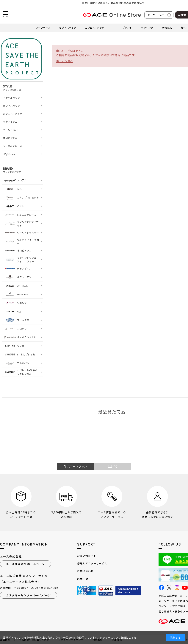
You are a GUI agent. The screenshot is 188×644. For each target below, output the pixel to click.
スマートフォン (75, 467)
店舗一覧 (83, 579)
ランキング (147, 28)
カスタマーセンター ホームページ (29, 595)
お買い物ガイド (87, 556)
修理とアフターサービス (92, 563)
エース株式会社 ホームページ (26, 564)
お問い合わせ (85, 571)
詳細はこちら (129, 637)
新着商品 (167, 28)
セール (184, 28)
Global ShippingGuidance (128, 591)
